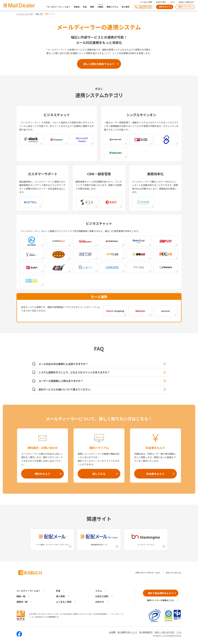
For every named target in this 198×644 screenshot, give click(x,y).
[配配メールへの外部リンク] (52, 540)
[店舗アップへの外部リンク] (166, 241)
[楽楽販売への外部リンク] (111, 202)
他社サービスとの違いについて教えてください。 (102, 389)
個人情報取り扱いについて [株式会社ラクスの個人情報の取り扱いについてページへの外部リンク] (127, 632)
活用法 (77, 7)
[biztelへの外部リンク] (30, 202)
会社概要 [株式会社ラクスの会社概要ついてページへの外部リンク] (112, 632)
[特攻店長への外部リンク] (58, 268)
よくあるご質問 (146, 2)
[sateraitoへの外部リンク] (116, 153)
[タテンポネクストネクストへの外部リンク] (32, 281)
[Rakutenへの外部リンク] (140, 311)
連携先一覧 (22, 602)
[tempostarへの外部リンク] (58, 241)
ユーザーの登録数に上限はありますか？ (102, 381)
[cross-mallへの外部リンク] (112, 241)
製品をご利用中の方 (186, 2)
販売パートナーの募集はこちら (161, 600)
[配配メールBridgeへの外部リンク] (99, 540)
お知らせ (100, 602)
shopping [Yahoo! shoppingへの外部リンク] (115, 311)
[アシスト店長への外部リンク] (112, 254)
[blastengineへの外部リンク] (146, 540)
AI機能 (100, 7)
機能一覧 (39, 14)
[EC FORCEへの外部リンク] (139, 268)
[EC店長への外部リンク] (166, 254)
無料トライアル (185, 7)
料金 (85, 7)
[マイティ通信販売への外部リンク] (58, 254)
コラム (172, 2)
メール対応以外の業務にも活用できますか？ (102, 364)
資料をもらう (165, 7)
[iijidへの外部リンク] (141, 140)
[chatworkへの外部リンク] (56, 140)
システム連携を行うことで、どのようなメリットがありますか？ (102, 372)
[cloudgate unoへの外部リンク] (116, 140)
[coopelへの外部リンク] (143, 202)
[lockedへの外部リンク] (166, 140)
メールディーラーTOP (25, 14)
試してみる (99, 474)
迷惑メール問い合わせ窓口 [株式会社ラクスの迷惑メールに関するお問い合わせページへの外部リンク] (165, 632)
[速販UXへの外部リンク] (139, 254)
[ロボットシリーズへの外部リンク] (32, 254)
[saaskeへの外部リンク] (87, 202)
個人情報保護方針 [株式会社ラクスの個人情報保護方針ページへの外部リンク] (146, 632)
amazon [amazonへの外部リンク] (165, 311)
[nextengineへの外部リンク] (32, 241)
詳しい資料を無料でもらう (99, 64)
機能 (92, 7)
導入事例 (125, 7)
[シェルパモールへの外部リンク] (32, 268)
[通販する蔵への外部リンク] (85, 254)
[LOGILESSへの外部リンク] (112, 268)
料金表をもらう (156, 474)
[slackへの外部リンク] (31, 140)
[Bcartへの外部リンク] (85, 268)
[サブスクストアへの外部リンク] (166, 268)
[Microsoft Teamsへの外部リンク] (82, 140)
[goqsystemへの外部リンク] (85, 241)
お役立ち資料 (161, 2)
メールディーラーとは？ (29, 591)
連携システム (112, 7)
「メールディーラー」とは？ (58, 7)
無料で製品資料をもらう (161, 593)
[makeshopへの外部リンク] (139, 241)
